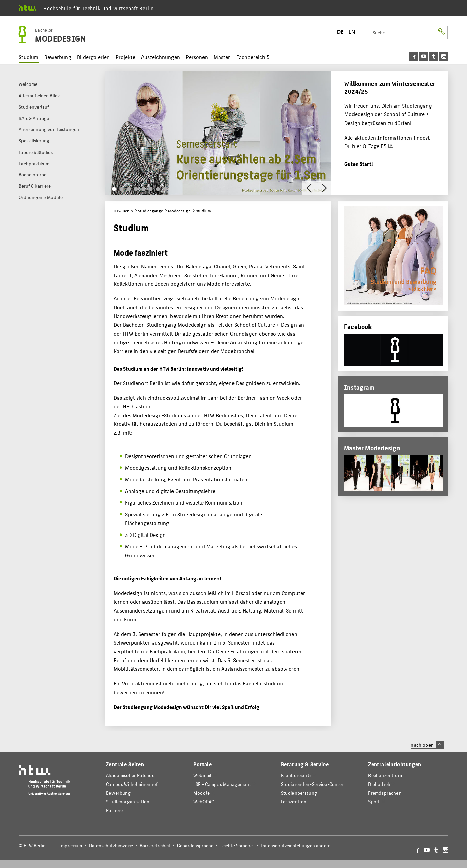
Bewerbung (58, 57)
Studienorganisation (128, 801)
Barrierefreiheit (155, 845)
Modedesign (179, 211)
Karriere (114, 810)
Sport (374, 801)
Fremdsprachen (385, 793)
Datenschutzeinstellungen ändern (296, 845)
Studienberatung (299, 793)
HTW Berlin (123, 211)
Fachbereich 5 (253, 57)
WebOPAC (204, 801)
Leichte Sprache (236, 845)
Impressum (71, 845)
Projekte (125, 57)
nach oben (427, 745)
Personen (197, 57)
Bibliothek (379, 784)
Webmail (202, 775)
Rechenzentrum (385, 775)
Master (222, 57)
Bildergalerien (93, 57)
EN (352, 32)
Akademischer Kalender (131, 775)
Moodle (201, 793)
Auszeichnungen (161, 57)
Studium (29, 57)
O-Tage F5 (375, 146)
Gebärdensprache (195, 845)
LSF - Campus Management (222, 784)
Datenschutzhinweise (111, 845)
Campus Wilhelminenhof (132, 784)
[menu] (429, 56)
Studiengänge (150, 211)
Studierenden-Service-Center (312, 784)
